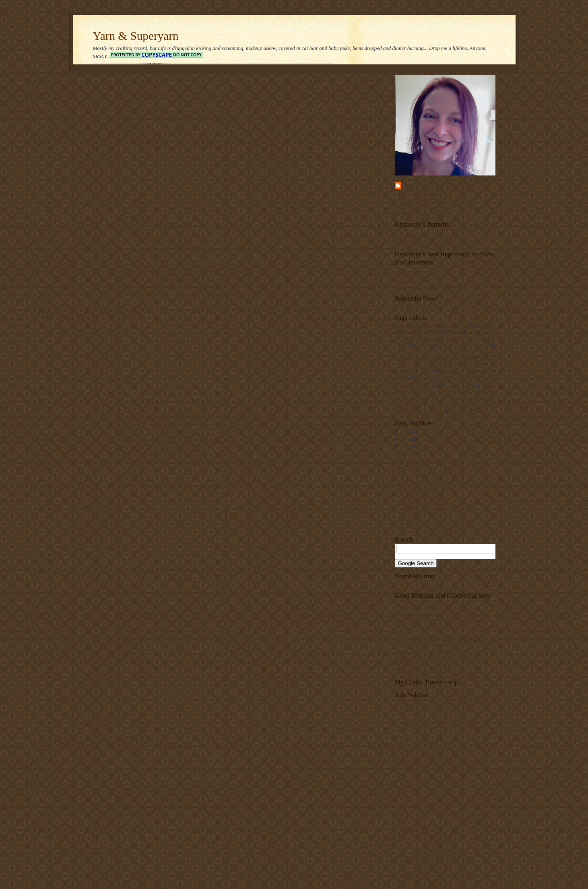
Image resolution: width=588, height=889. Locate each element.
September (417, 513)
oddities (471, 392)
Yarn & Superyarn (136, 36)
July (411, 520)
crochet (475, 345)
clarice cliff (455, 338)
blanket (453, 332)
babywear (485, 325)
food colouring (405, 364)
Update (412, 505)
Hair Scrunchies (409, 236)
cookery (401, 345)
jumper (471, 377)
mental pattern (446, 392)
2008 (407, 446)
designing (403, 351)
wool (478, 411)
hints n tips (477, 370)
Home (400, 206)
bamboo (431, 332)
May (412, 528)
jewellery (451, 377)
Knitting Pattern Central (416, 626)
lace (404, 392)
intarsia (401, 377)
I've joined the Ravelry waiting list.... (439, 483)
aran (446, 325)
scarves (482, 398)
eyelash (435, 357)
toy (442, 411)
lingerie (422, 392)
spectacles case (445, 405)
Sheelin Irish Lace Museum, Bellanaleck (431, 651)
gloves (452, 364)
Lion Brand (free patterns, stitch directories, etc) (438, 638)
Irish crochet (427, 377)
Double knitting (434, 351)
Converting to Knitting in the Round (427, 286)
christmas (431, 338)
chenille (409, 338)
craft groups (449, 345)
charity (473, 332)
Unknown (415, 185)
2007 (407, 454)
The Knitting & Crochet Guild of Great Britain (437, 657)
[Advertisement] (491, 755)
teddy (485, 405)
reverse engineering (453, 398)
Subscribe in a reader (414, 305)
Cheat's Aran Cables (413, 280)
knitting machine (461, 385)
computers (482, 338)
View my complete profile (418, 195)
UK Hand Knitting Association (423, 670)
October (415, 476)
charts (490, 332)
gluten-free (473, 364)
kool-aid (488, 385)
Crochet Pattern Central (416, 613)
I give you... (417, 491)
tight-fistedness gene (413, 411)
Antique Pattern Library (416, 607)
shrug (399, 405)
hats (425, 370)
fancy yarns (461, 357)
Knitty (401, 632)
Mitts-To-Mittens (410, 242)
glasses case (431, 364)
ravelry (424, 398)
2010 (407, 431)
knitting (420, 384)
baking (411, 332)
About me (404, 212)
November (417, 468)
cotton (423, 345)
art (465, 326)
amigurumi (423, 325)
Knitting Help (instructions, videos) (427, 620)
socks (417, 404)
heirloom (450, 370)
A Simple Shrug (409, 274)
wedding (459, 411)
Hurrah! (413, 498)
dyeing (462, 351)
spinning (468, 405)
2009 (407, 439)
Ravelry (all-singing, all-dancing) (425, 645)
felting (485, 358)
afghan (400, 325)
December (417, 461)
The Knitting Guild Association (423, 664)
